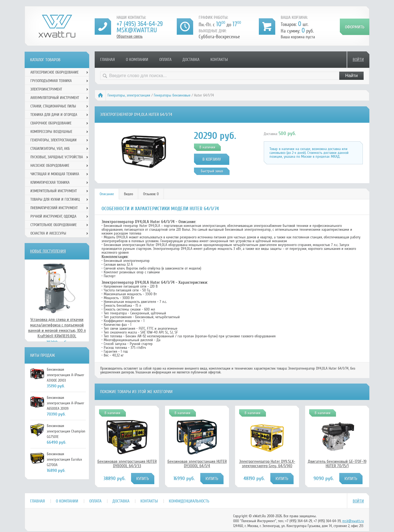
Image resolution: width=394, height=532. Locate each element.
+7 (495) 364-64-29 (140, 24)
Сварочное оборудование (51, 123)
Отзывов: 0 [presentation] (151, 194)
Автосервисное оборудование (54, 72)
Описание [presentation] (107, 194)
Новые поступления (48, 251)
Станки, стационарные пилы (53, 106)
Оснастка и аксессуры (48, 233)
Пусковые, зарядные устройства (57, 157)
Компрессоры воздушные (51, 132)
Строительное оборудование (53, 225)
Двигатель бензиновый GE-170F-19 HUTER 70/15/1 (337, 464)
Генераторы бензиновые (172, 95)
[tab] (107, 194)
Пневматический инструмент (54, 208)
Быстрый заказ (212, 171)
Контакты (219, 60)
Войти (358, 60)
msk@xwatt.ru (137, 30)
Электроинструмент (46, 89)
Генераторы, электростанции (129, 95)
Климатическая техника (50, 182)
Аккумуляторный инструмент (55, 98)
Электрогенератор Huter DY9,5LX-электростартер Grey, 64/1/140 (267, 464)
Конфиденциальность (189, 501)
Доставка (191, 60)
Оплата (165, 60)
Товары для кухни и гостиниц (55, 199)
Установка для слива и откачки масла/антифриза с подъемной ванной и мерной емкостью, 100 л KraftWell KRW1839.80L (57, 328)
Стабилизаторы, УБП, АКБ (50, 149)
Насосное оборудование (50, 166)
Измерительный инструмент (54, 191)
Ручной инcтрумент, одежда (53, 216)
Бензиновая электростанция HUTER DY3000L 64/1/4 (197, 464)
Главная (108, 60)
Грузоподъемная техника (51, 81)
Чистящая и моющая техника (55, 174)
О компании (137, 60)
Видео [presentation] (128, 194)
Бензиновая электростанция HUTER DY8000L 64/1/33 (127, 464)
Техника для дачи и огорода (54, 115)
